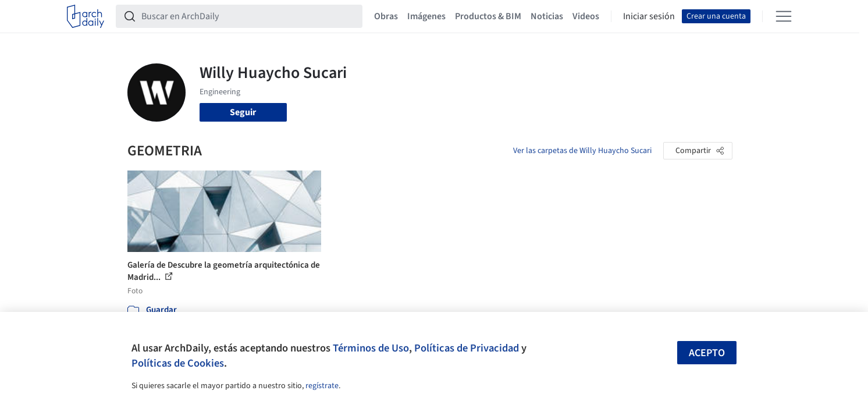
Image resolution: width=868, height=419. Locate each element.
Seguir (243, 112)
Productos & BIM (488, 16)
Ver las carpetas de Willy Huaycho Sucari (582, 151)
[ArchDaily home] (86, 16)
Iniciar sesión (649, 16)
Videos (586, 16)
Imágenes (426, 16)
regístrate (322, 386)
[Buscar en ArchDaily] (248, 16)
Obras (386, 16)
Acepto (707, 353)
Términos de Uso (371, 348)
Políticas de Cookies (178, 363)
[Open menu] (784, 16)
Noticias (547, 16)
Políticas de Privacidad (467, 348)
